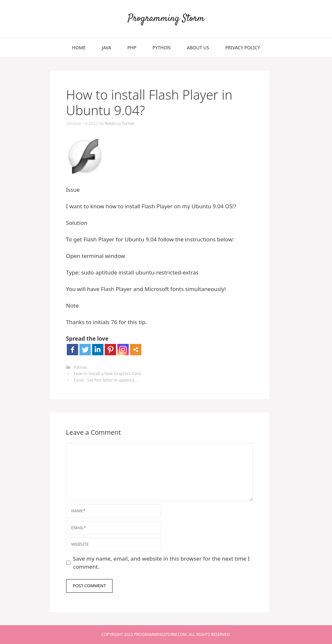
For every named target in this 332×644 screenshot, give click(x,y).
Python (161, 48)
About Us (198, 48)
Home (79, 48)
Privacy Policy (243, 48)
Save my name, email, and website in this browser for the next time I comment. (161, 563)
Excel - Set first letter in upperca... (106, 380)
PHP (132, 48)
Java (107, 48)
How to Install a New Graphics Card (107, 373)
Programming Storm (166, 19)
